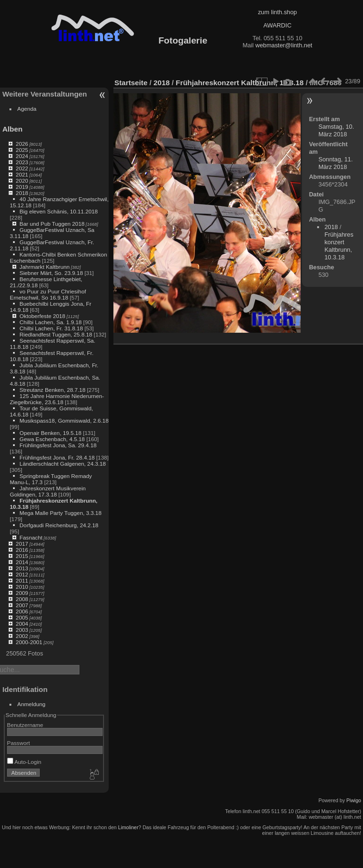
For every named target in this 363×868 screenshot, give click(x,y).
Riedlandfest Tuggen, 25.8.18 (56, 334)
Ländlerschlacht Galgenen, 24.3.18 (63, 464)
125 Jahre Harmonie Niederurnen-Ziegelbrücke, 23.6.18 (57, 399)
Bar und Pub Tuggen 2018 (52, 224)
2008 (22, 599)
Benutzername (25, 725)
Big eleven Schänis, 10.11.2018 (59, 211)
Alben (13, 129)
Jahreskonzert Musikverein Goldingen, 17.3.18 (48, 491)
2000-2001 (29, 642)
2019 (22, 187)
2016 (22, 550)
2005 (22, 617)
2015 (22, 556)
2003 (22, 630)
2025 (22, 150)
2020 (22, 181)
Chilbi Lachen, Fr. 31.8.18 (51, 328)
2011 (22, 580)
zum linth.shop (278, 12)
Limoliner (128, 827)
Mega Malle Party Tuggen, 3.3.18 (60, 513)
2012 (22, 574)
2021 (22, 174)
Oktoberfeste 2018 (42, 316)
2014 (22, 562)
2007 (22, 605)
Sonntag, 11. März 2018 (336, 163)
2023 (22, 162)
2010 (22, 587)
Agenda (27, 109)
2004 (22, 624)
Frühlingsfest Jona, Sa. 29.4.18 (58, 445)
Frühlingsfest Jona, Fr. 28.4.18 (57, 457)
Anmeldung (32, 704)
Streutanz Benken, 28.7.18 (52, 390)
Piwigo (354, 800)
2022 (22, 168)
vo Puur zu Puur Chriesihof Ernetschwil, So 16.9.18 (48, 294)
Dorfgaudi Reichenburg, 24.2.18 (59, 525)
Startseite (131, 83)
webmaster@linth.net (284, 45)
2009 (22, 593)
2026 (22, 144)
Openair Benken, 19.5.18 (50, 433)
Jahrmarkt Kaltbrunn (44, 267)
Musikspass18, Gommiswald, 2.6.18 (64, 421)
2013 (22, 568)
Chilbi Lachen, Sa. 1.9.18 (50, 322)
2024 (22, 156)
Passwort (18, 743)
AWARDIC (277, 25)
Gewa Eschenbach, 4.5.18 (52, 439)
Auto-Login (24, 762)
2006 (22, 611)
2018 (22, 193)
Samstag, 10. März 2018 (336, 130)
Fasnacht (31, 537)
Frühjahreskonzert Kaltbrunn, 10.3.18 (240, 83)
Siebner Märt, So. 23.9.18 (51, 273)
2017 (22, 544)
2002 (22, 636)
